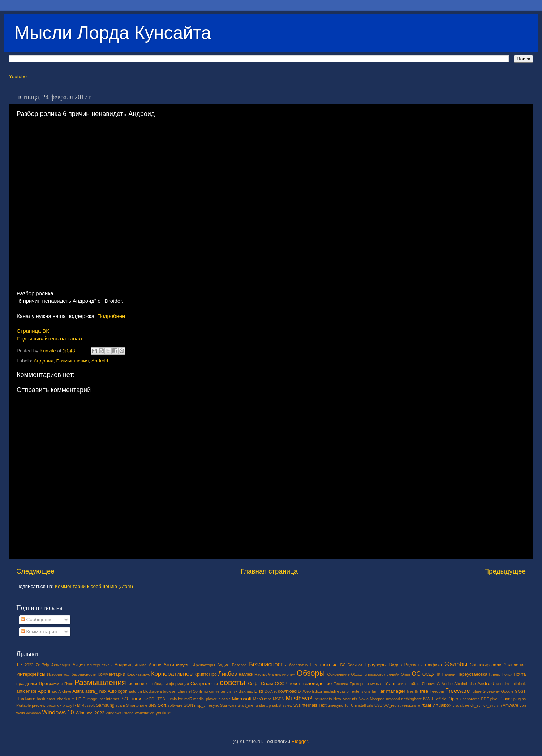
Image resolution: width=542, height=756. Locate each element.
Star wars (228, 705)
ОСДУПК (431, 674)
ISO (124, 699)
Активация (61, 665)
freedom (437, 691)
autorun (135, 691)
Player (506, 699)
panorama (471, 699)
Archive (65, 691)
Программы (51, 684)
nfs (354, 699)
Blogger (300, 741)
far (374, 691)
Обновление (338, 674)
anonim (502, 684)
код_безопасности (80, 674)
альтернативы (100, 665)
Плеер (495, 674)
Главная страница (269, 571)
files (410, 691)
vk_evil (476, 705)
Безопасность (268, 664)
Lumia (171, 699)
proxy (67, 705)
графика (433, 665)
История (55, 674)
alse (472, 684)
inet (102, 699)
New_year (342, 699)
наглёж (246, 674)
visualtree (461, 705)
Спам (267, 684)
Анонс (155, 665)
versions (409, 705)
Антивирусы (177, 665)
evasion (344, 691)
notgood (393, 699)
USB (378, 705)
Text (322, 705)
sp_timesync (208, 705)
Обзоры (311, 673)
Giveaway (491, 691)
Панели (448, 674)
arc (54, 691)
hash (41, 699)
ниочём (289, 674)
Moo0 (258, 699)
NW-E (429, 699)
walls (21, 713)
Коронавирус (138, 674)
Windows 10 (58, 712)
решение (138, 684)
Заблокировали (486, 665)
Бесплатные (324, 665)
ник (278, 674)
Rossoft (88, 705)
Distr (259, 691)
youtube (164, 713)
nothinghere (412, 699)
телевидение (317, 684)
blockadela (152, 691)
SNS (152, 705)
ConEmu (200, 691)
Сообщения (37, 620)
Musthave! (299, 698)
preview (38, 705)
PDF (485, 699)
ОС (416, 674)
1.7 (19, 665)
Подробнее (111, 316)
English (330, 691)
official (442, 699)
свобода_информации (169, 684)
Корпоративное (172, 674)
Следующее (35, 571)
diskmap (246, 691)
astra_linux (96, 691)
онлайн (393, 674)
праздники (27, 684)
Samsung (105, 705)
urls (370, 705)
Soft (162, 705)
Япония (429, 684)
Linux (135, 699)
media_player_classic (212, 699)
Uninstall (358, 705)
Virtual (424, 705)
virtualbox (442, 705)
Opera (455, 699)
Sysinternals (305, 705)
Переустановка (472, 674)
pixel (494, 699)
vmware (511, 705)
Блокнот (355, 665)
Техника (341, 684)
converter (217, 691)
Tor (347, 705)
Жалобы (456, 664)
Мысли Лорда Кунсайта (113, 33)
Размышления (73, 361)
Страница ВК (33, 331)
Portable (23, 705)
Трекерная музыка (367, 684)
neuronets (323, 699)
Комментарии (39, 632)
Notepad (377, 699)
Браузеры (376, 665)
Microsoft (242, 699)
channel (185, 691)
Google (507, 691)
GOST (520, 691)
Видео (395, 665)
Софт (253, 684)
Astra (78, 691)
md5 (188, 699)
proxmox (54, 705)
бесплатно (298, 665)
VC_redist (392, 705)
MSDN (279, 699)
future (477, 691)
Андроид (44, 361)
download (287, 691)
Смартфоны (204, 684)
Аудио (223, 665)
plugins (520, 699)
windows (33, 713)
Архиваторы (204, 665)
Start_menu (248, 705)
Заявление (515, 665)
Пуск (68, 684)
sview (287, 705)
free (424, 691)
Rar (77, 705)
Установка (395, 684)
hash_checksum (61, 699)
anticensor (26, 691)
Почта (520, 674)
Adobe (447, 684)
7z (37, 665)
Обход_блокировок (368, 674)
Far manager (391, 691)
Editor (317, 691)
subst (277, 705)
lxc (180, 699)
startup (265, 705)
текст (295, 684)
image (92, 699)
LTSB (160, 699)
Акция (79, 665)
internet (113, 699)
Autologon (118, 691)
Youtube (18, 76)
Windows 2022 (90, 713)
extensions (361, 691)
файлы (414, 684)
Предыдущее (505, 571)
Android (100, 361)
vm (499, 705)
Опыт (406, 674)
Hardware (26, 699)
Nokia (364, 699)
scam (120, 705)
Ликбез (227, 674)
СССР (281, 684)
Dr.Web (305, 691)
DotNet (271, 691)
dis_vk (232, 691)
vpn (523, 705)
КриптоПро (206, 674)
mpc (268, 699)
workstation (145, 713)
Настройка (264, 674)
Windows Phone (120, 713)
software (175, 705)
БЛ (343, 665)
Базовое (239, 665)
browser (170, 691)
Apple (44, 691)
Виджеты (414, 665)
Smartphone (137, 705)
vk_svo (490, 705)
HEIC (81, 699)
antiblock (518, 684)
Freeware (457, 691)
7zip (46, 665)
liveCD (149, 699)
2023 (29, 665)
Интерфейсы (31, 674)
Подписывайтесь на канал (49, 339)
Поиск (507, 674)
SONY (190, 705)
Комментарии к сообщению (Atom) (94, 586)
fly (417, 691)
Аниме (141, 665)
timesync (335, 705)
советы (233, 682)
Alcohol (461, 684)
